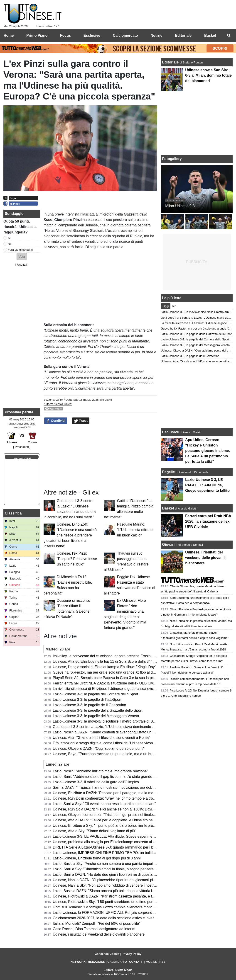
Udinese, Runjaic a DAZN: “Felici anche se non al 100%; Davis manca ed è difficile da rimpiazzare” (132, 809)
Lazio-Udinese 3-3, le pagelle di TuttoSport (87, 700)
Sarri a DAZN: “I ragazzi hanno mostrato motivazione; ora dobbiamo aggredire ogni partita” (126, 787)
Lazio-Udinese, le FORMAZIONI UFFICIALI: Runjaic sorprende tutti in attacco (115, 913)
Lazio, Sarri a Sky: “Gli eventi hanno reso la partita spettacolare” (104, 804)
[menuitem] (229, 36)
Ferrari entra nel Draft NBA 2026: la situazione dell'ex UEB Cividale (107, 683)
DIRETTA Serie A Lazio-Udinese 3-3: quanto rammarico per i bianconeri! (111, 847)
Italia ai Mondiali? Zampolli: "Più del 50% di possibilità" (97, 923)
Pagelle (168, 472)
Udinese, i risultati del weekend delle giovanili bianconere (99, 934)
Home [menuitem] (9, 35)
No (10, 244)
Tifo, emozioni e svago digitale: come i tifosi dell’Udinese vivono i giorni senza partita (120, 743)
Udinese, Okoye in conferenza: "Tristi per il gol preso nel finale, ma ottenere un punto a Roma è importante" (139, 815)
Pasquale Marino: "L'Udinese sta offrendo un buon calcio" (136, 530)
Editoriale (171, 62)
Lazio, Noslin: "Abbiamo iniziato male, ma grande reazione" (101, 771)
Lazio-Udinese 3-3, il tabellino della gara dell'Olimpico (96, 782)
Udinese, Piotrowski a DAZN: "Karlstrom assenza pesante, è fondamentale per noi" (120, 896)
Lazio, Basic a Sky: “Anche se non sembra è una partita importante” (107, 864)
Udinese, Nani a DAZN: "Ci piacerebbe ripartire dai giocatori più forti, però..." (114, 880)
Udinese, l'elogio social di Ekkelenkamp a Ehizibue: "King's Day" (104, 667)
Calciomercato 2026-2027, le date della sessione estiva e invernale (107, 918)
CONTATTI (136, 962)
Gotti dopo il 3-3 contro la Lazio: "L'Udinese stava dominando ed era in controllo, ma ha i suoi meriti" (133, 727)
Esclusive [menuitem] (92, 35)
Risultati (22, 265)
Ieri (174, 306)
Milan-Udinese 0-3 (180, 206)
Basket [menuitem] (210, 35)
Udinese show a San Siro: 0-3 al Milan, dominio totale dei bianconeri (208, 75)
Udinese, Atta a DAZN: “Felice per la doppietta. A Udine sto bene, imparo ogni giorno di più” (126, 820)
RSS (162, 962)
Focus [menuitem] (65, 35)
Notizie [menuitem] (156, 35)
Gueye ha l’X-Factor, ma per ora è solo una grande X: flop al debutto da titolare (116, 672)
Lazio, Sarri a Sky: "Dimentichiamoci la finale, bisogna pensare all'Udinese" (113, 869)
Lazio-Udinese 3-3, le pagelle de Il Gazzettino (90, 705)
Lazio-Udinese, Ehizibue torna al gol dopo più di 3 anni (97, 858)
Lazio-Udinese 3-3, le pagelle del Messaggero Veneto (96, 716)
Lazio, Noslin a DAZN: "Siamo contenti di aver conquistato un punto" (108, 732)
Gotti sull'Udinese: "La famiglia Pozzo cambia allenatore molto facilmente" (112, 907)
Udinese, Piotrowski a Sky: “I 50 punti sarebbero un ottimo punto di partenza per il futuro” (124, 902)
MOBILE (151, 962)
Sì (9, 238)
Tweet (81, 421)
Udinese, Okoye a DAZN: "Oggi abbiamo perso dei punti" (99, 748)
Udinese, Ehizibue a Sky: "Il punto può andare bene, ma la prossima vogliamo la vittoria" (124, 826)
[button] (22, 257)
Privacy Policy (132, 954)
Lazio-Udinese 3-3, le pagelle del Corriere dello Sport (96, 694)
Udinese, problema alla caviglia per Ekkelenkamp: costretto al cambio (109, 842)
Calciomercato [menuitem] (125, 35)
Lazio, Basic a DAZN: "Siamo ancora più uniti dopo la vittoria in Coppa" (110, 891)
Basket (168, 508)
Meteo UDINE (22, 459)
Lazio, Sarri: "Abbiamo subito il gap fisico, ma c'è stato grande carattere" (111, 777)
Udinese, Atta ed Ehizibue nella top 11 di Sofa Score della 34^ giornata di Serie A (118, 661)
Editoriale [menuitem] (183, 35)
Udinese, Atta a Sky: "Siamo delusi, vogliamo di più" (95, 831)
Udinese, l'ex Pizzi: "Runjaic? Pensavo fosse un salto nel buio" (77, 559)
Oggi (166, 306)
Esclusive (170, 432)
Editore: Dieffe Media (118, 970)
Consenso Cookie (107, 954)
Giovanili (170, 545)
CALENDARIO (117, 962)
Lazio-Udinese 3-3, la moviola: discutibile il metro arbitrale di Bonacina (109, 721)
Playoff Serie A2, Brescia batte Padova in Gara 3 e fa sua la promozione (111, 678)
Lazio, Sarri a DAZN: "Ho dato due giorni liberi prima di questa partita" (109, 874)
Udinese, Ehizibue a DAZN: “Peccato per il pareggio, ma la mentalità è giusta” (115, 793)
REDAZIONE (97, 962)
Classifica (13, 513)
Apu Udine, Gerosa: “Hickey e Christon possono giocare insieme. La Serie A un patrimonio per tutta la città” (208, 451)
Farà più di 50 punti (20, 250)
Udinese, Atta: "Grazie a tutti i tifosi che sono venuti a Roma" (101, 738)
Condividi (56, 421)
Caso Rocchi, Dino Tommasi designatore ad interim (94, 929)
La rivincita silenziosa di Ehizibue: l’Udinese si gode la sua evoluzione (109, 689)
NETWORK (78, 962)
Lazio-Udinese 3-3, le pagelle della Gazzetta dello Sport (98, 710)
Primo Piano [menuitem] (37, 35)
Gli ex (59, 400)
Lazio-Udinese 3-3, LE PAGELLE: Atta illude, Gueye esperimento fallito (110, 836)
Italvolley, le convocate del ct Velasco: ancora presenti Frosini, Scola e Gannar (116, 656)
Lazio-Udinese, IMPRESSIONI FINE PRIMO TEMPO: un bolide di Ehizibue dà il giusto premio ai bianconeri (139, 853)
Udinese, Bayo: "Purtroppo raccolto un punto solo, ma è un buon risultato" (112, 754)
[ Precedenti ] (22, 447)
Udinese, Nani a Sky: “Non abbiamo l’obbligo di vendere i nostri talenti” (110, 885)
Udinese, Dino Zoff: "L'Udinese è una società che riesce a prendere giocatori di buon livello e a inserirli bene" (70, 535)
